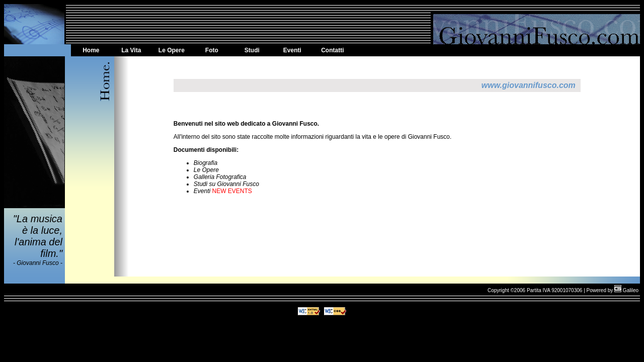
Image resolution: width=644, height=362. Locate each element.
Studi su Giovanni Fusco (226, 184)
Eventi (292, 50)
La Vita (131, 50)
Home (91, 50)
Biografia (206, 163)
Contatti (332, 50)
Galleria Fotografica (220, 177)
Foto (212, 50)
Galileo (626, 290)
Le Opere (172, 50)
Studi (252, 50)
